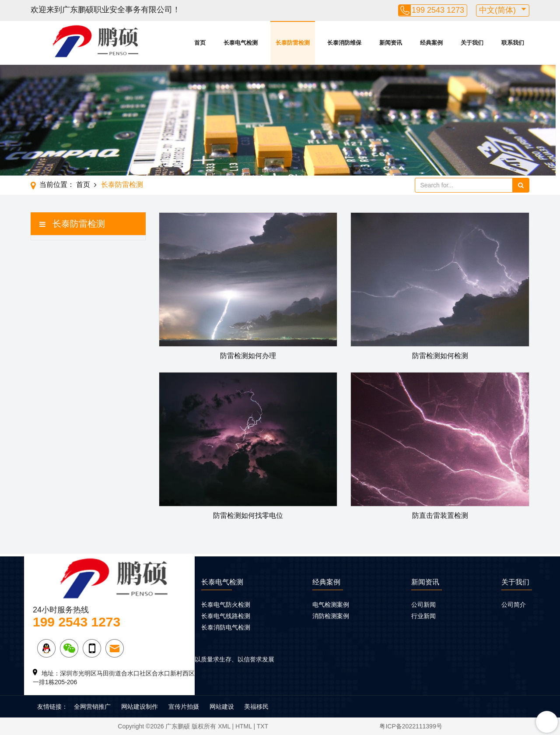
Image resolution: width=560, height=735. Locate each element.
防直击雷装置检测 (440, 515)
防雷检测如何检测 (440, 356)
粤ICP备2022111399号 (411, 726)
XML (224, 726)
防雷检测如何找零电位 (248, 515)
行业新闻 (423, 616)
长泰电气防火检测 (226, 605)
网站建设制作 (140, 707)
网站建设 (222, 707)
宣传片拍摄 (184, 707)
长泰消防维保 (344, 43)
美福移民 (256, 707)
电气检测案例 (331, 605)
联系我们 (513, 43)
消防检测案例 (331, 616)
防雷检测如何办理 (248, 356)
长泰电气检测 (241, 43)
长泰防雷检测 (293, 43)
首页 (200, 43)
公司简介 (514, 605)
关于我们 (472, 43)
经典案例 (431, 43)
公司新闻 (423, 605)
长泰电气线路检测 (226, 616)
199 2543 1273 (438, 10)
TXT (262, 726)
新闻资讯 (391, 43)
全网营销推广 (92, 707)
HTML (244, 726)
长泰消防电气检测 (226, 627)
